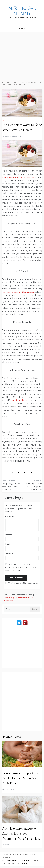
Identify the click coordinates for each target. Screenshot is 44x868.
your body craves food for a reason (18, 292)
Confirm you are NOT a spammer (22, 583)
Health (5, 120)
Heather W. (18, 136)
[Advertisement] (22, 58)
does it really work (20, 400)
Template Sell (21, 863)
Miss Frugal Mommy (22, 11)
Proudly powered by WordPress (16, 860)
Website (9, 554)
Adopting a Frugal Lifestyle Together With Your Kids (34, 487)
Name (9, 535)
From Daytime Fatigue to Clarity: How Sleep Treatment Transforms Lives (21, 834)
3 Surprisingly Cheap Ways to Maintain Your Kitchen (11, 487)
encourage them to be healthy (18, 177)
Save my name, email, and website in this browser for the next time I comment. (21, 567)
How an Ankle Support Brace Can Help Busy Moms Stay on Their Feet (22, 778)
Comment (11, 516)
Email (8, 544)
